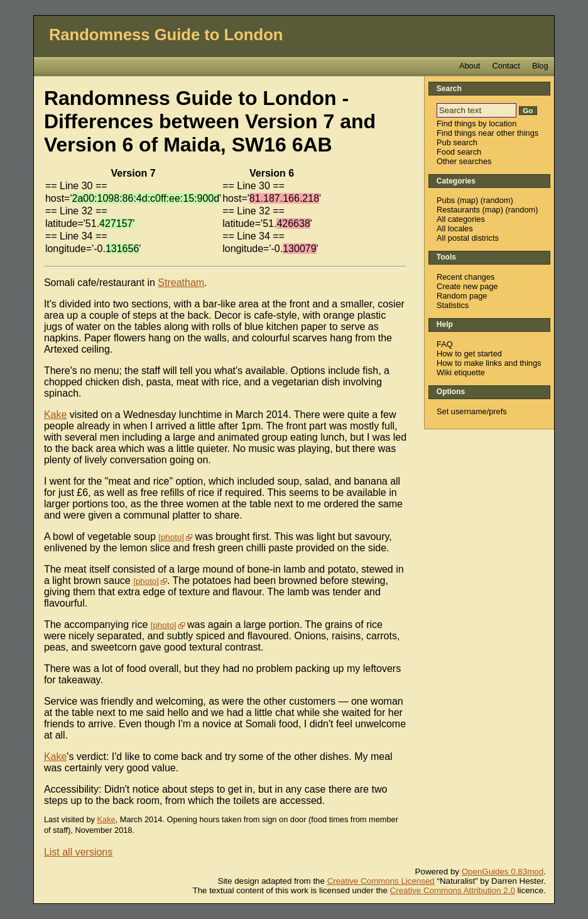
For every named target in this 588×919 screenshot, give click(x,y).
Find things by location (476, 124)
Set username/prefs (472, 411)
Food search (459, 152)
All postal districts (468, 238)
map (468, 200)
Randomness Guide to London (166, 35)
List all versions (78, 852)
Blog (540, 66)
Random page (462, 296)
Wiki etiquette (461, 372)
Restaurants (458, 210)
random (497, 200)
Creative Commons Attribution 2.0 (453, 890)
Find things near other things (487, 133)
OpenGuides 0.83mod (503, 872)
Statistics (453, 305)
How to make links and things (489, 363)
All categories (461, 219)
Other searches (464, 161)
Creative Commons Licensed (381, 881)
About (470, 66)
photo (171, 537)
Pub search (457, 142)
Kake (55, 415)
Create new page (467, 286)
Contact (506, 66)
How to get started (469, 354)
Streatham (181, 283)
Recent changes (465, 277)
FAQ (445, 344)
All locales (455, 228)
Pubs (446, 200)
